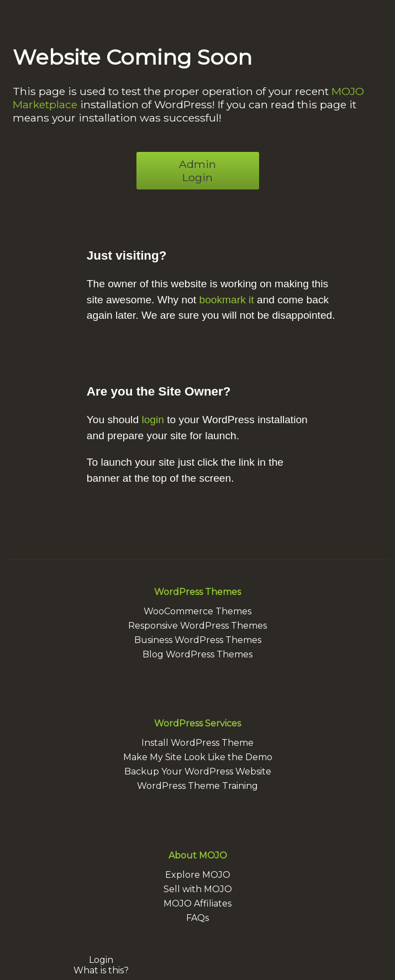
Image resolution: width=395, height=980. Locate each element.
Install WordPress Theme (197, 743)
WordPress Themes (197, 592)
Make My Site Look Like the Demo (198, 757)
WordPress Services (197, 723)
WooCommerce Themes (197, 611)
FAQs (197, 918)
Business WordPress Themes (198, 640)
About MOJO (198, 855)
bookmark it (226, 300)
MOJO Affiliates (197, 903)
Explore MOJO (198, 875)
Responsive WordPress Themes (197, 626)
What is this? (101, 970)
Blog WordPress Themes (197, 654)
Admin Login (197, 171)
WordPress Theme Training (197, 786)
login (153, 420)
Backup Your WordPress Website (198, 771)
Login (101, 960)
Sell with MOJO (198, 889)
